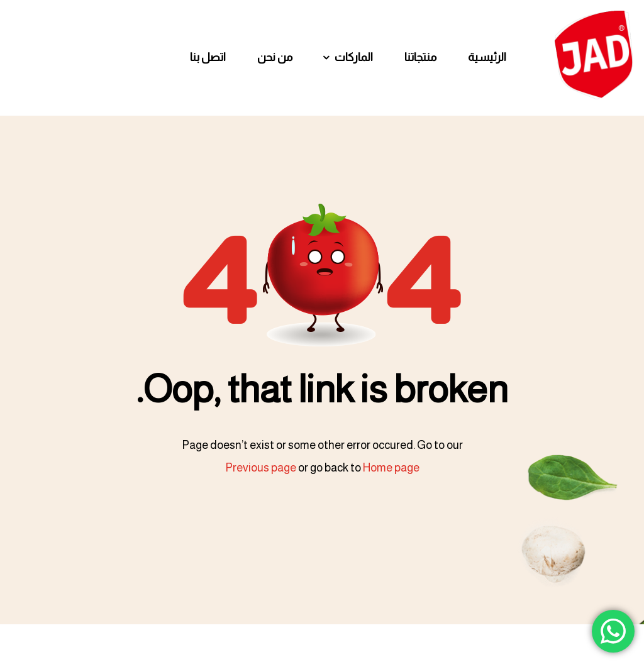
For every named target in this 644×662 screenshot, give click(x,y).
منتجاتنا (420, 57)
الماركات (354, 57)
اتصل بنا (208, 57)
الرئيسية (487, 57)
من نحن (275, 57)
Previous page (261, 468)
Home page (391, 468)
